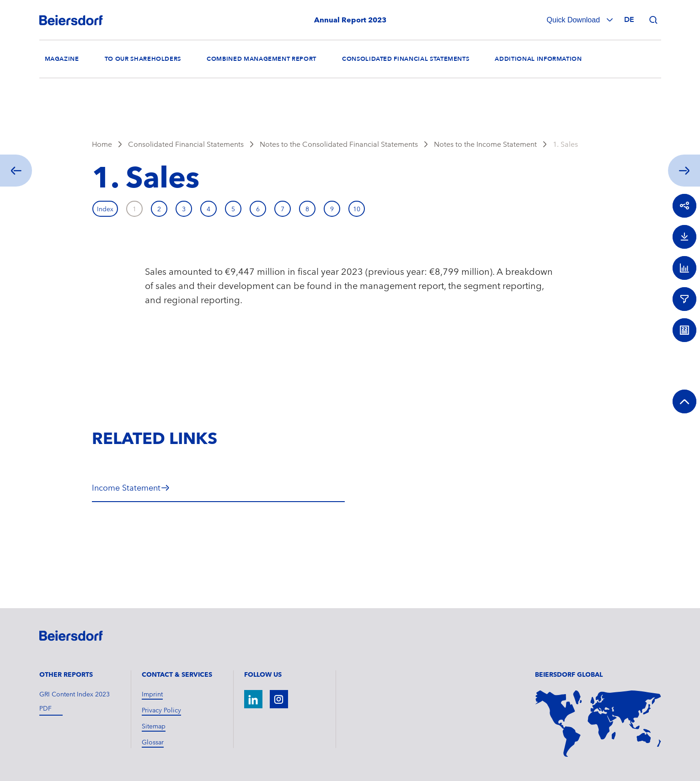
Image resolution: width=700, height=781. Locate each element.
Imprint (152, 694)
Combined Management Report (262, 59)
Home (102, 144)
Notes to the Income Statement (485, 144)
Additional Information (538, 59)
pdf (45, 708)
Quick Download (574, 20)
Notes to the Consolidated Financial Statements (339, 144)
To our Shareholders (143, 59)
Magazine (62, 59)
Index (105, 209)
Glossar (153, 742)
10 (357, 209)
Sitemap (154, 726)
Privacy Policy (161, 710)
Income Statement (126, 488)
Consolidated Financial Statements (406, 59)
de (629, 20)
